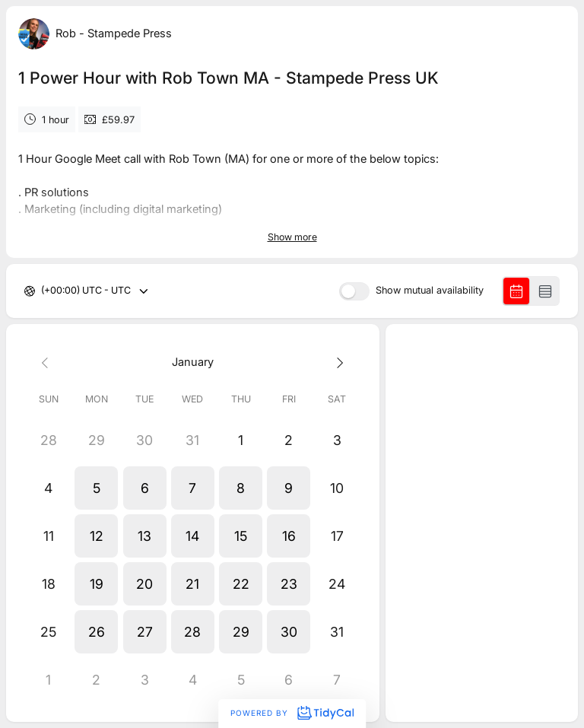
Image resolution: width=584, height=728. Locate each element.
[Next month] (336, 362)
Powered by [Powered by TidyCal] (292, 713)
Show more (292, 237)
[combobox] (42, 291)
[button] (96, 488)
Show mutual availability (430, 291)
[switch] (354, 291)
